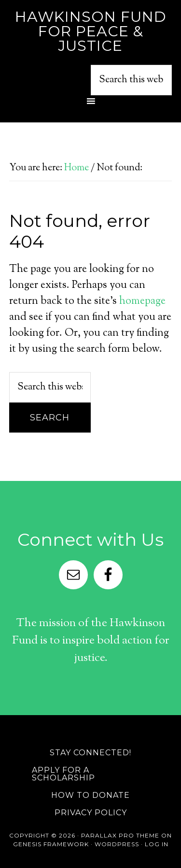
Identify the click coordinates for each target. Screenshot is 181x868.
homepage (142, 301)
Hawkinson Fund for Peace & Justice (91, 31)
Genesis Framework (51, 844)
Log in (157, 844)
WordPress (117, 844)
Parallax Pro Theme (120, 835)
